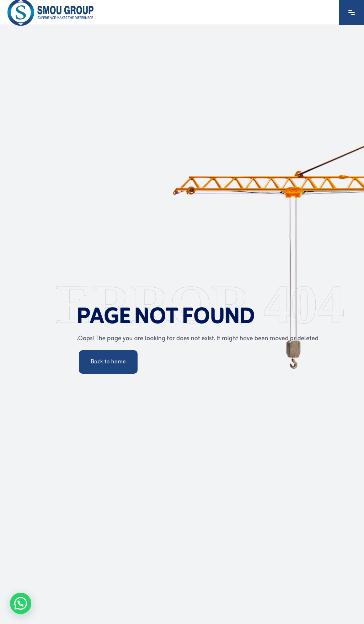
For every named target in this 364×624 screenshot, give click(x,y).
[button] (21, 603)
